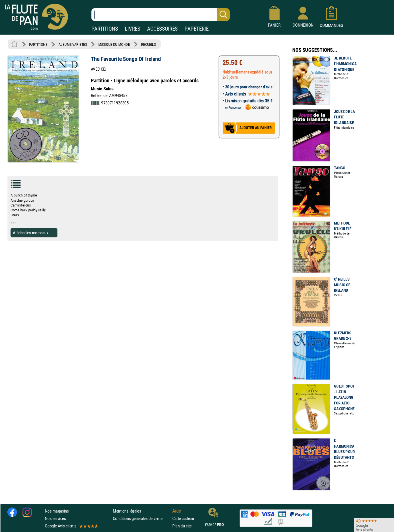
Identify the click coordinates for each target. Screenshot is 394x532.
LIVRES (133, 29)
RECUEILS (149, 44)
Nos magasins (57, 511)
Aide (177, 511)
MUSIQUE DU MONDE (114, 44)
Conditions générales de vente (141, 518)
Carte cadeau (183, 518)
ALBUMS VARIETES (73, 44)
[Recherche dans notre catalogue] (161, 15)
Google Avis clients (71, 526)
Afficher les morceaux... (32, 233)
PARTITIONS (105, 29)
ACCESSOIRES (162, 29)
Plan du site (182, 526)
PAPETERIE (197, 29)
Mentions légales (127, 511)
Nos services (55, 518)
